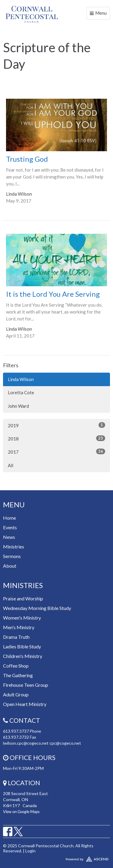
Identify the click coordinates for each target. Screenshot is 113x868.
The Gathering (18, 675)
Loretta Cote (21, 392)
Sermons (12, 556)
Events (10, 527)
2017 (56, 452)
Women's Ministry (22, 618)
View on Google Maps (21, 811)
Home (9, 518)
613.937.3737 (16, 731)
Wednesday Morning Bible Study (37, 608)
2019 (56, 425)
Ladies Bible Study (22, 646)
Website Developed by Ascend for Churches (56, 858)
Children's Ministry (23, 656)
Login (30, 851)
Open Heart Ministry (25, 704)
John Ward (18, 406)
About (10, 566)
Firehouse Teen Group (26, 685)
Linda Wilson (21, 379)
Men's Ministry (19, 627)
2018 (56, 438)
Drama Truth (16, 637)
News (9, 537)
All (11, 465)
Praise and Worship (23, 598)
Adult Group (16, 694)
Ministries (14, 547)
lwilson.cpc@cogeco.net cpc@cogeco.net (42, 743)
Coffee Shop (16, 666)
